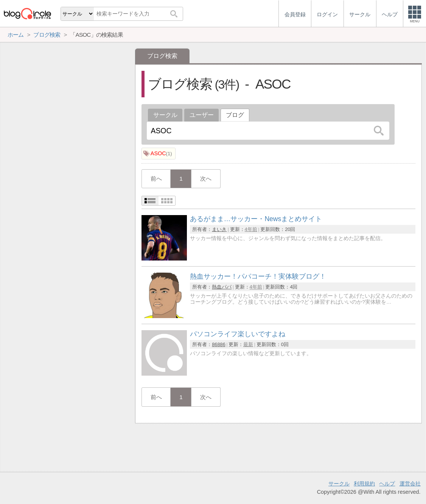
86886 (219, 344)
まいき (219, 229)
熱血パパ (222, 287)
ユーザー (202, 115)
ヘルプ (387, 484)
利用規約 (364, 484)
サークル (165, 115)
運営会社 (410, 484)
